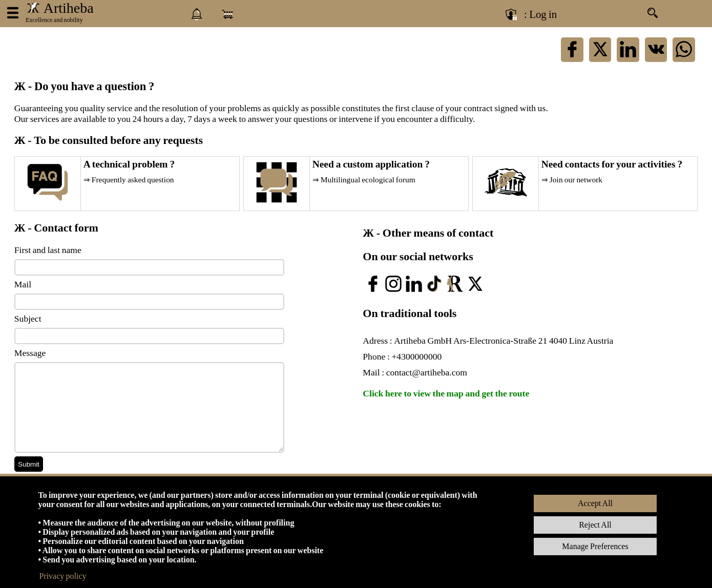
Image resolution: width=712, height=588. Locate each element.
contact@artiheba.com (427, 372)
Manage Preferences (595, 546)
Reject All (595, 525)
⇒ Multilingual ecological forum (364, 180)
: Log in (540, 14)
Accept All (595, 503)
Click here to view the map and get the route (446, 393)
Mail (23, 284)
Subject (28, 319)
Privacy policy (62, 576)
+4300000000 (416, 356)
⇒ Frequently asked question (129, 180)
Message (30, 353)
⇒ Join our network (572, 180)
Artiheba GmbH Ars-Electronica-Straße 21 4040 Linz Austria (504, 341)
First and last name (48, 250)
